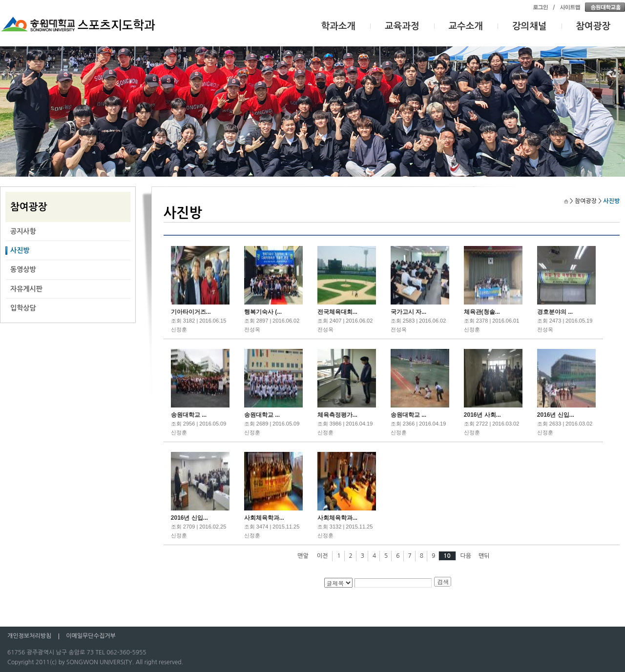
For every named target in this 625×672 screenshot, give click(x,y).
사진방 (20, 250)
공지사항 (23, 231)
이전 (323, 556)
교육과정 (402, 26)
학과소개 (339, 26)
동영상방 (23, 269)
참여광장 (594, 26)
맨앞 (303, 556)
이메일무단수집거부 (91, 636)
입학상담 (23, 308)
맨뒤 (484, 556)
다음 (466, 556)
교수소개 (466, 26)
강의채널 (530, 26)
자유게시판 (26, 289)
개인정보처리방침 (29, 636)
